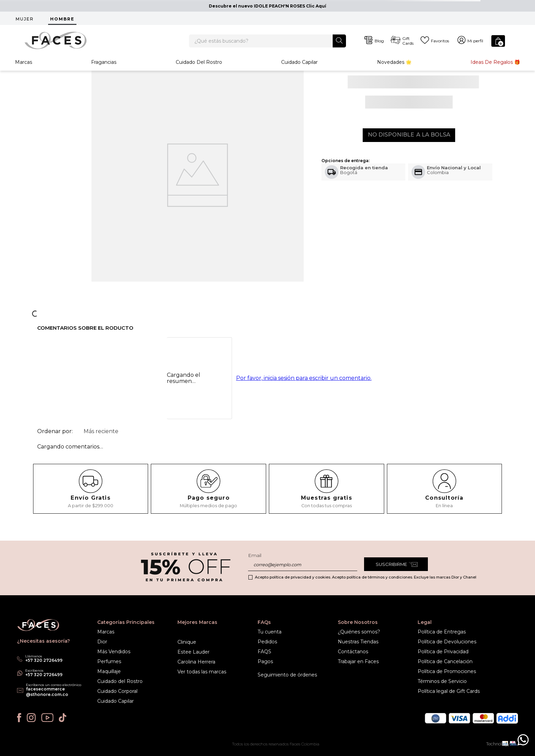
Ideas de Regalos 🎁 (495, 70)
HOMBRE (62, 19)
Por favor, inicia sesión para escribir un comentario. (304, 391)
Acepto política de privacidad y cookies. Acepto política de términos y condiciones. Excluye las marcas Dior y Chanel (366, 577)
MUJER (25, 19)
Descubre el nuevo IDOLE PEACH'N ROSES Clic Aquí (267, 6)
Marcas (24, 70)
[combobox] (267, 44)
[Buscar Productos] (339, 44)
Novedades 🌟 (394, 70)
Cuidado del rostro (199, 70)
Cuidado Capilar (299, 70)
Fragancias (104, 70)
